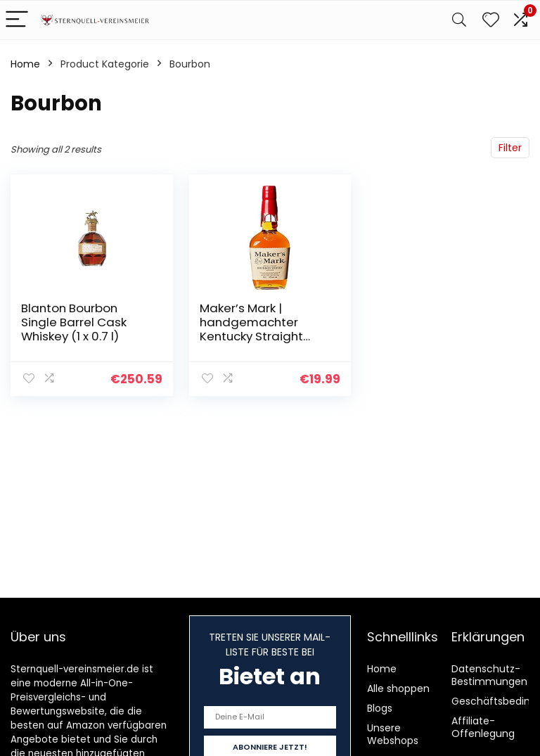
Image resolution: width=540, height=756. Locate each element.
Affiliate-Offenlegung (483, 727)
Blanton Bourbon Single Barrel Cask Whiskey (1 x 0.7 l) (74, 322)
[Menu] (17, 20)
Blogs (380, 708)
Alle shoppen (398, 688)
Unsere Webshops (393, 734)
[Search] (459, 20)
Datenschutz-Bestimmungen (489, 675)
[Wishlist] (491, 20)
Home (25, 64)
